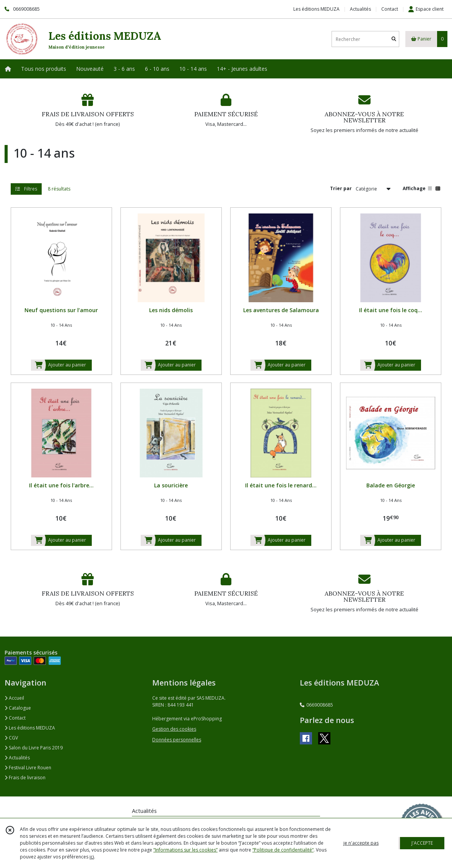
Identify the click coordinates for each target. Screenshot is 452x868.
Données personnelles (177, 740)
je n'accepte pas (361, 843)
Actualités (17, 758)
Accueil (14, 698)
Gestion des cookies (174, 729)
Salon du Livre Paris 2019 (34, 748)
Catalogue (18, 708)
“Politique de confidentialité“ (283, 850)
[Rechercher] (394, 39)
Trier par (341, 188)
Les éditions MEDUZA (30, 728)
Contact (390, 9)
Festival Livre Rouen (28, 768)
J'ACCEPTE (422, 843)
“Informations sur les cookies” (185, 850)
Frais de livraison (25, 778)
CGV (11, 738)
